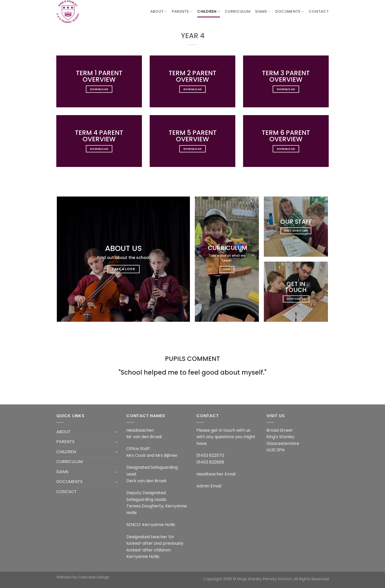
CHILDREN (209, 11)
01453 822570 (210, 455)
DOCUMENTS (290, 11)
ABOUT (159, 11)
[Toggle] (116, 432)
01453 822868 (210, 462)
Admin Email (209, 486)
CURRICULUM (238, 11)
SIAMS (263, 11)
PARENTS (182, 11)
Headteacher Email (216, 474)
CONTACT (319, 11)
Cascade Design (94, 577)
